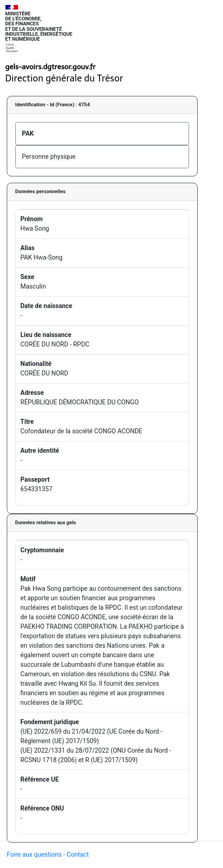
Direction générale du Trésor (64, 78)
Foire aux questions (34, 854)
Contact (78, 854)
